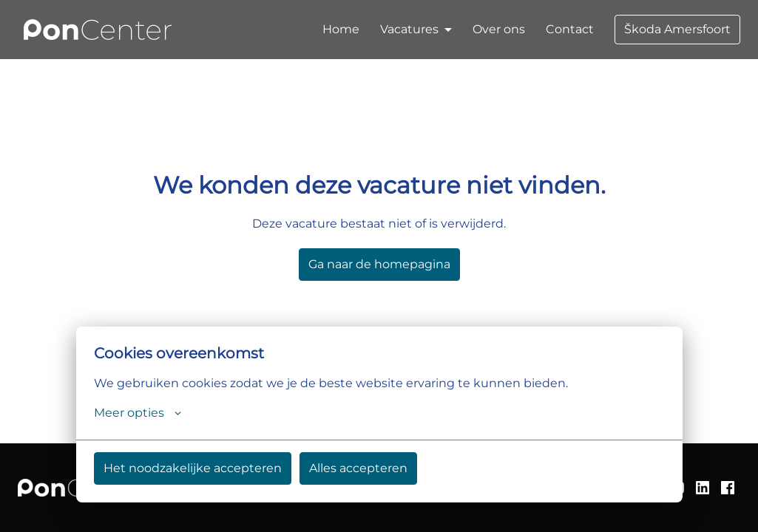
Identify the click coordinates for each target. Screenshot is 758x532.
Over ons (499, 29)
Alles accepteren (358, 468)
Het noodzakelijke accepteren (193, 468)
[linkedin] (703, 488)
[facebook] (728, 488)
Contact (570, 29)
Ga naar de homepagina (379, 264)
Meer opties (138, 413)
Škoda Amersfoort (677, 29)
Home (341, 29)
